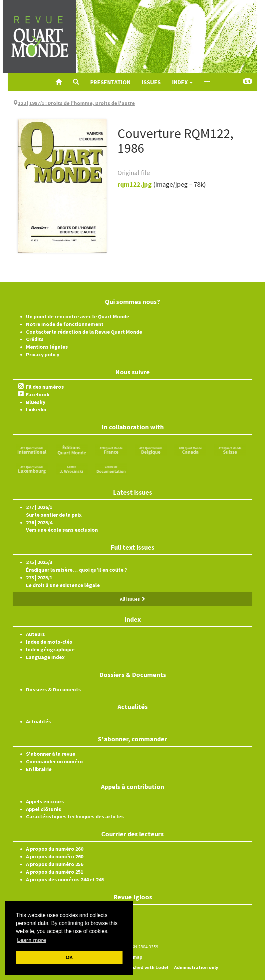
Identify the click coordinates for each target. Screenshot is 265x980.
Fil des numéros (45, 387)
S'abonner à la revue (51, 754)
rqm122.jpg (135, 184)
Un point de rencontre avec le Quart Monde (78, 316)
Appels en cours (45, 801)
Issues (151, 82)
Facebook (38, 394)
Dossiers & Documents (53, 689)
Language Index (45, 657)
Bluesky (36, 402)
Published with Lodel (145, 967)
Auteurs (35, 634)
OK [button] (69, 957)
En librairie (39, 769)
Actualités (38, 721)
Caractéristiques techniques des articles (75, 816)
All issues (133, 599)
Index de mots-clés (49, 642)
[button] (76, 82)
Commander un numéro (54, 761)
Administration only (196, 967)
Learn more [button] (31, 940)
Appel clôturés (44, 809)
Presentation (110, 82)
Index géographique (50, 649)
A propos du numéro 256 (55, 864)
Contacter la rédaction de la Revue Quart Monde (84, 332)
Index (182, 82)
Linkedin (36, 409)
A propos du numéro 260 (55, 849)
